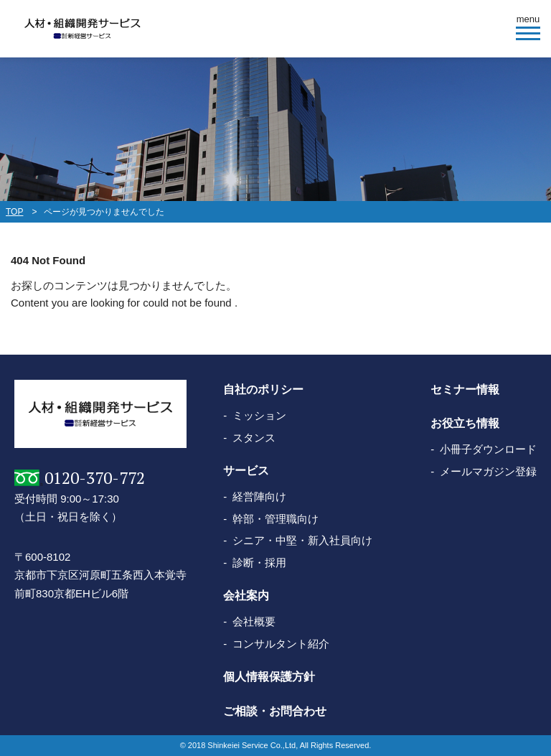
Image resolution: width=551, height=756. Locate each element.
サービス (246, 471)
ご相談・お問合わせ (275, 711)
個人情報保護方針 (269, 677)
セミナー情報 (465, 389)
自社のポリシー (263, 389)
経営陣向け (259, 496)
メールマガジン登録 (488, 471)
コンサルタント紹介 (281, 644)
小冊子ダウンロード (488, 449)
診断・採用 (259, 563)
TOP (14, 212)
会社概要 (254, 621)
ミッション (259, 415)
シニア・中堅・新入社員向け (302, 540)
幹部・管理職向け (275, 519)
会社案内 (246, 596)
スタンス (254, 438)
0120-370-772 (95, 478)
